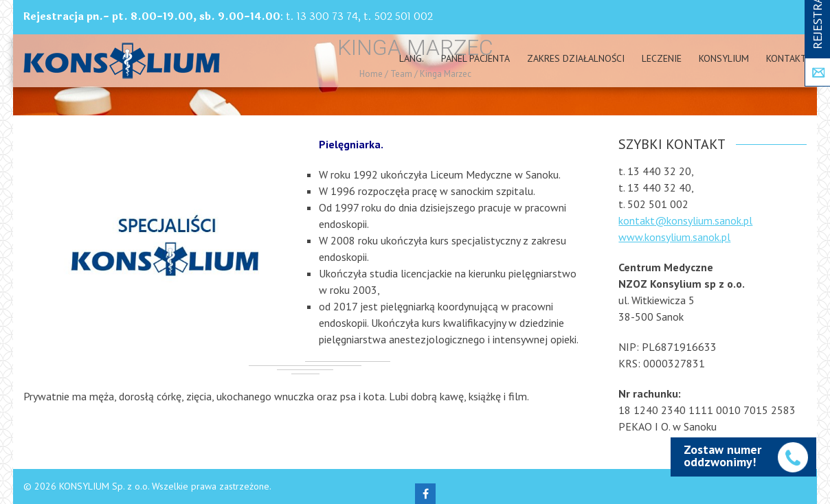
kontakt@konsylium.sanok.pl (685, 220)
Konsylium (724, 58)
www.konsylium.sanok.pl (674, 237)
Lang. (412, 58)
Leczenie (662, 58)
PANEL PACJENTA (475, 58)
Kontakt (786, 58)
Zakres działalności (576, 58)
